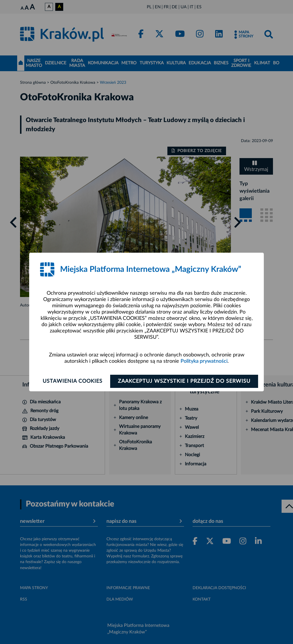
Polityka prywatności (204, 361)
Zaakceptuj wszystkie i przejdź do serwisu (184, 381)
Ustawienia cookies (73, 381)
